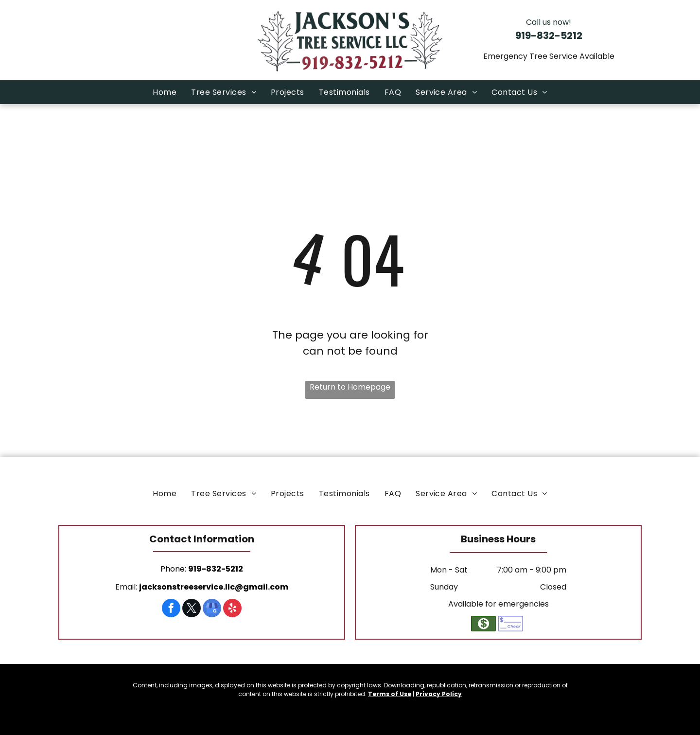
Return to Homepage (350, 387)
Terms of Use (390, 694)
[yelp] (232, 609)
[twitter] (192, 609)
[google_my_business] (212, 609)
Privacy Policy (439, 694)
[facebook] (171, 609)
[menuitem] (165, 92)
